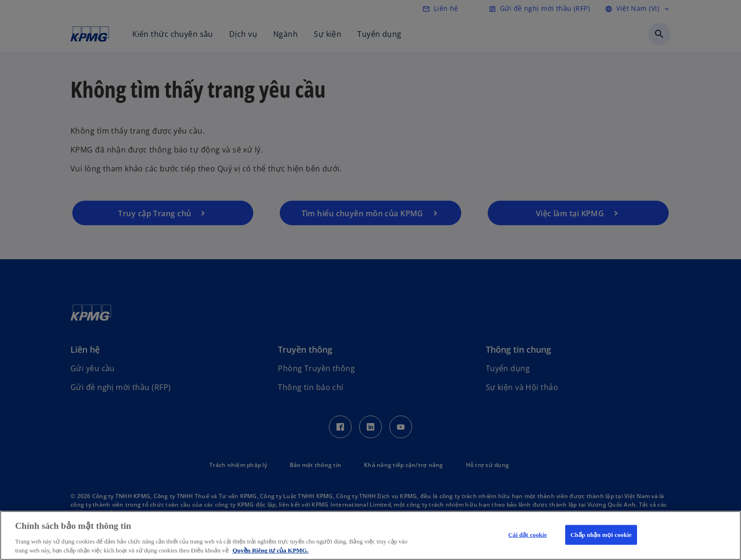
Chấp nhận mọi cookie (601, 535)
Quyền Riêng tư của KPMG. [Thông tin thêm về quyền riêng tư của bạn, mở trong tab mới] (271, 550)
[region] (370, 535)
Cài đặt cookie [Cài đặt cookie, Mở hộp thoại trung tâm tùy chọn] (528, 535)
